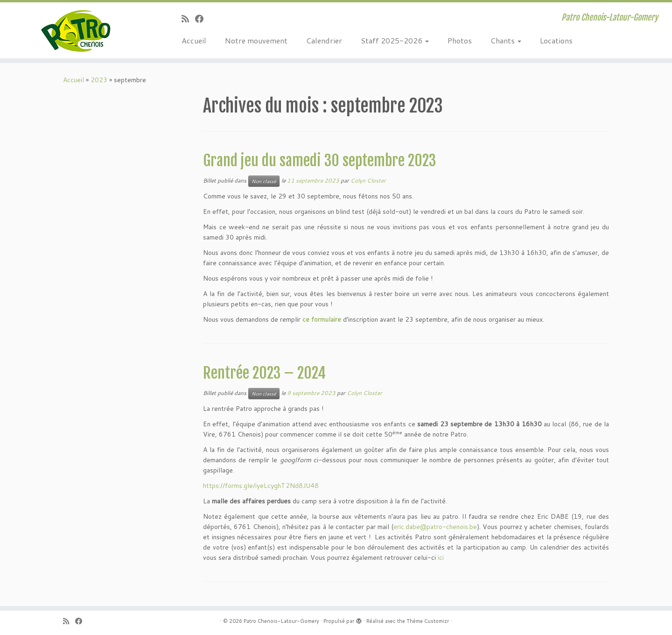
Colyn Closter (368, 180)
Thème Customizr (428, 621)
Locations (556, 40)
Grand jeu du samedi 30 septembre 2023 (319, 161)
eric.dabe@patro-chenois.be (435, 527)
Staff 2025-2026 (395, 40)
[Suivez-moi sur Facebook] (202, 19)
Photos (460, 40)
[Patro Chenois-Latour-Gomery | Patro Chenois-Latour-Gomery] (77, 30)
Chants (506, 40)
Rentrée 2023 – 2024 (264, 373)
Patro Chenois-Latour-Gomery (281, 621)
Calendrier (324, 40)
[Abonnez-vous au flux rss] (188, 19)
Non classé (264, 181)
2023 (99, 80)
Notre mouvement (256, 40)
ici (441, 557)
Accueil (194, 40)
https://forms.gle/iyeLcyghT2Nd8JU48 (261, 486)
